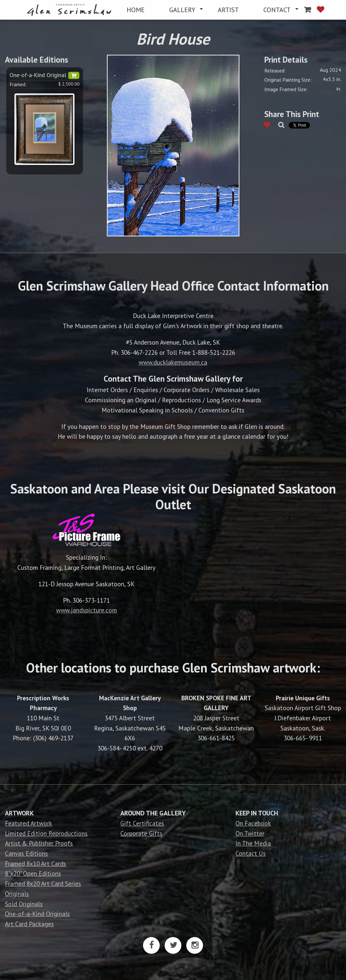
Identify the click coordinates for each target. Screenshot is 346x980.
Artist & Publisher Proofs (39, 843)
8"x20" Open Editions (33, 873)
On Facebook (253, 823)
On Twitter (250, 833)
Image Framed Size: (286, 89)
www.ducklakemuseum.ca (173, 362)
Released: (275, 70)
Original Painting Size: (288, 80)
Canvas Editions (26, 853)
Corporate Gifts (141, 833)
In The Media (253, 843)
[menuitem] (71, 10)
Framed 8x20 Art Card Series (43, 883)
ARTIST (228, 10)
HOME (136, 10)
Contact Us (251, 853)
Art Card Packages (29, 924)
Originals (17, 894)
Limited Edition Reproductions (46, 833)
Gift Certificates (142, 823)
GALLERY (182, 10)
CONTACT (277, 10)
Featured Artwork (29, 823)
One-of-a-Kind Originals (37, 914)
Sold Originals (24, 904)
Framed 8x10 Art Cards (35, 863)
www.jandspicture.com (87, 610)
